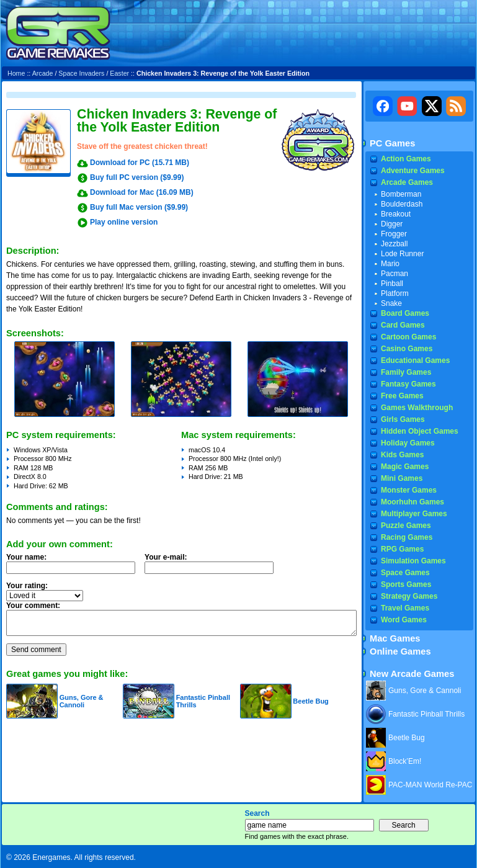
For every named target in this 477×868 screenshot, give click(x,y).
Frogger (394, 234)
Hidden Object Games (420, 431)
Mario (390, 264)
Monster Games (409, 490)
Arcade (43, 73)
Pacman (395, 274)
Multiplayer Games (414, 514)
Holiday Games (408, 443)
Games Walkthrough (417, 408)
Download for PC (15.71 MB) (140, 163)
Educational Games (415, 360)
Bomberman (401, 194)
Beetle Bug (310, 701)
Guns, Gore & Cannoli (82, 701)
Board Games (405, 313)
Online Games (400, 651)
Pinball (392, 284)
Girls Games (403, 419)
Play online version (124, 222)
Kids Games (402, 455)
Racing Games (407, 537)
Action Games (406, 159)
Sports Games (406, 584)
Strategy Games (409, 596)
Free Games (402, 396)
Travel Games (405, 608)
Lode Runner (402, 254)
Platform (395, 293)
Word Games (404, 620)
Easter (119, 73)
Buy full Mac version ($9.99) (139, 207)
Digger (392, 224)
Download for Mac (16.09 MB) (142, 192)
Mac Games (395, 638)
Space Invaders (81, 73)
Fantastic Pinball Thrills (426, 714)
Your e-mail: (213, 567)
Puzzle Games (406, 526)
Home (16, 73)
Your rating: (27, 586)
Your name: (26, 557)
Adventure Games (413, 171)
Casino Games (407, 349)
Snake (391, 303)
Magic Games (405, 467)
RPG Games (402, 549)
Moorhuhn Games (412, 502)
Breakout (396, 214)
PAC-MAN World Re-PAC (430, 785)
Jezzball (394, 244)
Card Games (403, 325)
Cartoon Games (408, 337)
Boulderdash (402, 204)
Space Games (405, 573)
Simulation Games (413, 561)
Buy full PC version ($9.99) (137, 177)
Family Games (406, 372)
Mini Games (402, 478)
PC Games (392, 143)
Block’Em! (405, 761)
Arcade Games (407, 182)
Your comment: (33, 606)
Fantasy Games (408, 384)
